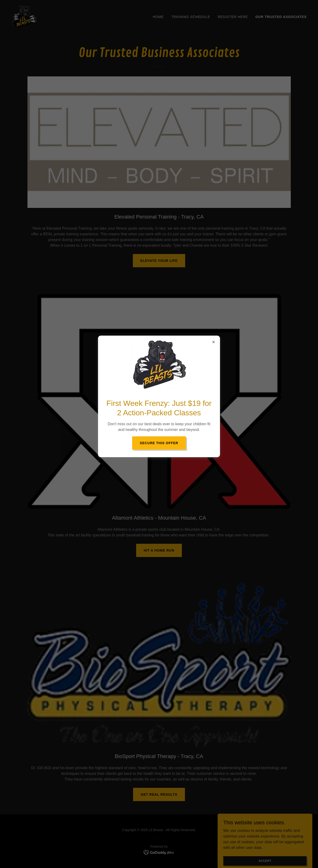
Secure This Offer (159, 443)
